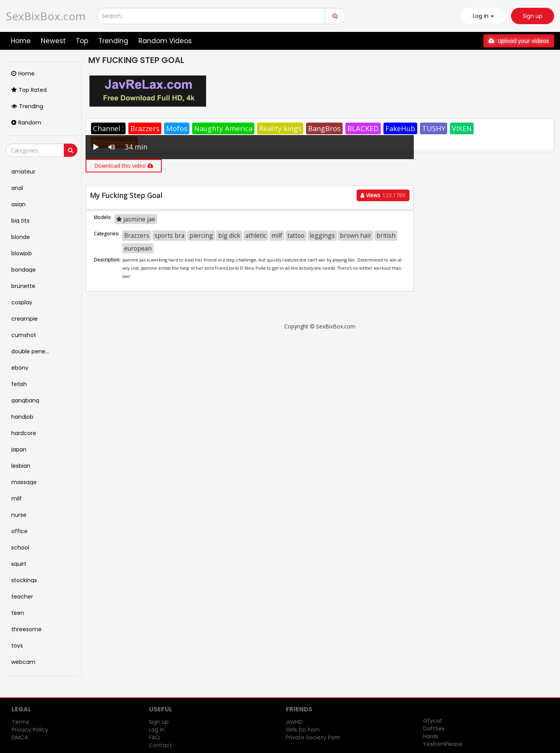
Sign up (533, 16)
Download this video (124, 166)
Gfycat (433, 721)
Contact (160, 745)
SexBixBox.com (46, 16)
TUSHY (434, 128)
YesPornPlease (443, 744)
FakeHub (400, 128)
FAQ (154, 737)
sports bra (169, 235)
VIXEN (462, 128)
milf (277, 235)
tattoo (296, 235)
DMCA (20, 737)
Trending (113, 41)
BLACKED (363, 128)
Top (82, 41)
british (386, 235)
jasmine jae (136, 219)
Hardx (431, 736)
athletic (256, 235)
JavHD (294, 722)
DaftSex (434, 728)
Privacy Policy (30, 730)
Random (26, 123)
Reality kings (280, 128)
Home (21, 41)
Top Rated (29, 90)
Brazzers (145, 128)
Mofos (177, 128)
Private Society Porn (313, 737)
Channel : (108, 128)
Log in (157, 730)
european (138, 248)
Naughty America (223, 128)
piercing (201, 235)
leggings (322, 235)
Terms (20, 722)
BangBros (324, 128)
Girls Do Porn (303, 730)
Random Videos (165, 41)
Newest (53, 41)
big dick (229, 235)
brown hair (356, 235)
